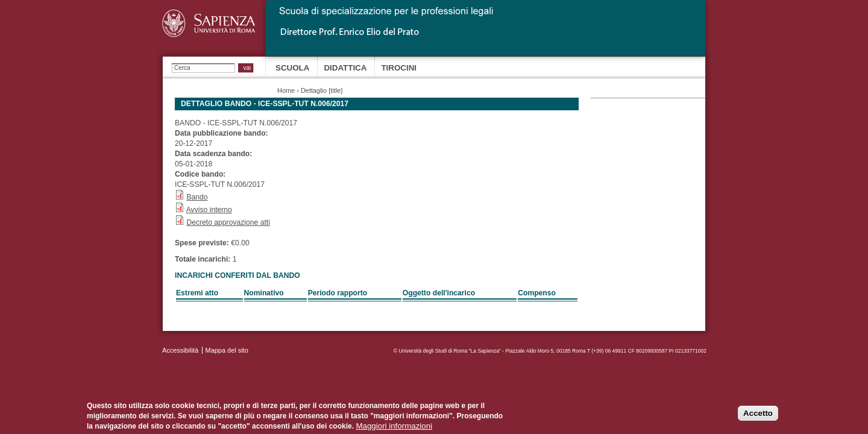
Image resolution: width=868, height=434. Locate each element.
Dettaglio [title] (322, 90)
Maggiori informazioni (394, 428)
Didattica (345, 68)
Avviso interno (209, 210)
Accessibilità (180, 350)
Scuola (292, 68)
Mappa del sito (227, 350)
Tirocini (399, 68)
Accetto (758, 416)
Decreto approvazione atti (228, 222)
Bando (197, 197)
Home (286, 90)
